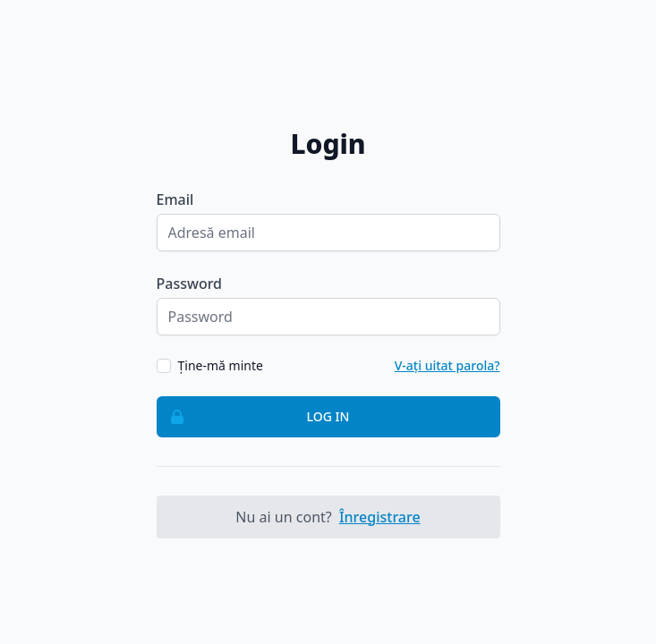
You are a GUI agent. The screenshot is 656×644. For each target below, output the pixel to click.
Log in (254, 417)
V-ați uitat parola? (447, 365)
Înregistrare (380, 517)
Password (190, 284)
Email (175, 199)
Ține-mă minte (221, 365)
